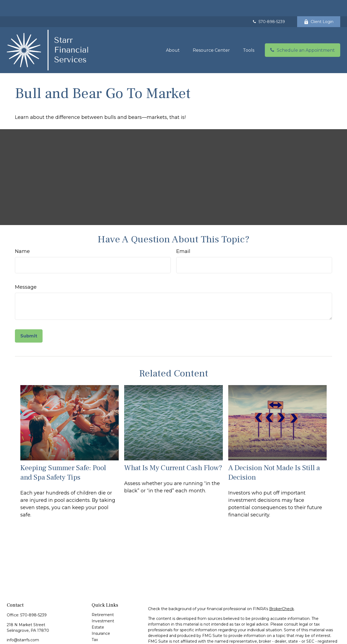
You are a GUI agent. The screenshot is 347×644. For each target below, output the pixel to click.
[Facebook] (10, 632)
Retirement (103, 599)
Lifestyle (100, 636)
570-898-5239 (268, 5)
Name (22, 235)
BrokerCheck (282, 593)
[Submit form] (29, 320)
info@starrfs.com (23, 624)
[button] (173, 34)
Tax (95, 623)
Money (98, 630)
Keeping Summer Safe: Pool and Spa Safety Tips (63, 456)
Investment (103, 605)
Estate (98, 611)
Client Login (319, 5)
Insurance (101, 617)
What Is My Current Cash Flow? (173, 452)
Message (26, 271)
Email (183, 235)
